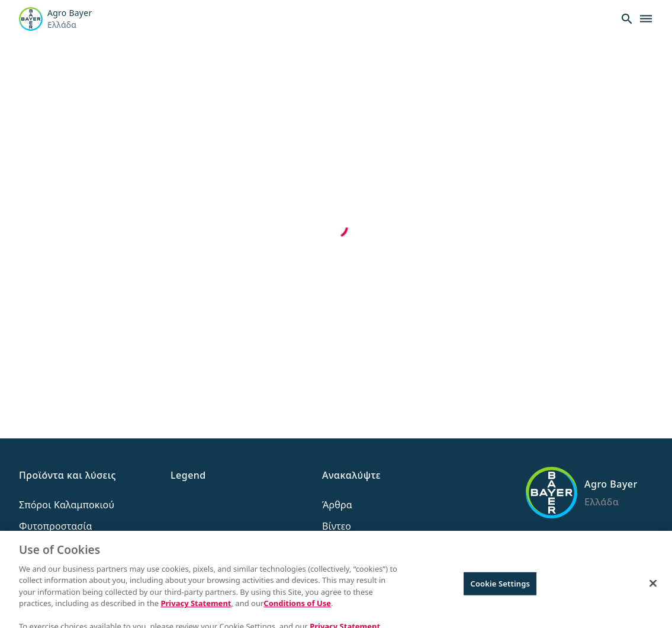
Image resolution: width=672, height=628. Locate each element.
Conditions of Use (297, 609)
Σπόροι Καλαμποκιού (67, 505)
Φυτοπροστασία (56, 526)
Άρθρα (337, 505)
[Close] (653, 589)
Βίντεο (337, 526)
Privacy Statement (196, 609)
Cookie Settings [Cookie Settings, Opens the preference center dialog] (500, 589)
